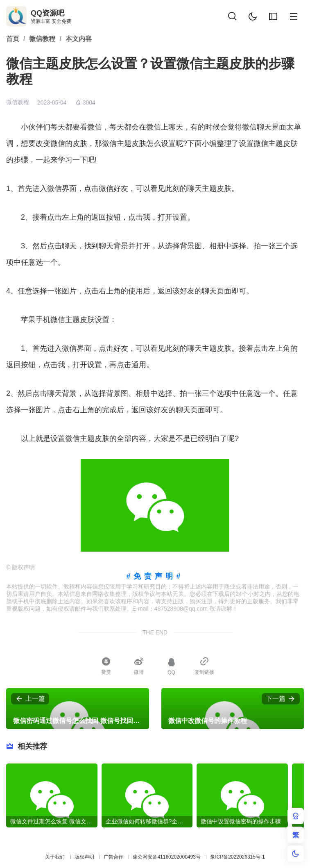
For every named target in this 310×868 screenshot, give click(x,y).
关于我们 (55, 857)
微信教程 (18, 102)
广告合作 (113, 857)
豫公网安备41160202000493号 (166, 857)
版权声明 (84, 857)
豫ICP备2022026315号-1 (237, 857)
